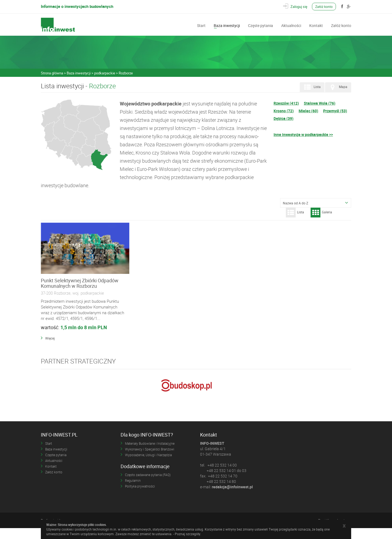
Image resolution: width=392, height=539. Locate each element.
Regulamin (133, 491)
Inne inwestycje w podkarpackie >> (303, 134)
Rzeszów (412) (286, 103)
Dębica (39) (284, 118)
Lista (312, 87)
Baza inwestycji (227, 25)
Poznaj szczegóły (187, 534)
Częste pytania (261, 25)
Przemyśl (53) (335, 111)
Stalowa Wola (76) (320, 103)
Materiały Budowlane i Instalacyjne (150, 454)
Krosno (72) (284, 111)
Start (201, 25)
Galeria (321, 213)
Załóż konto (324, 7)
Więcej (50, 349)
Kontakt (316, 25)
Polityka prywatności (140, 497)
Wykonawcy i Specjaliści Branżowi (150, 460)
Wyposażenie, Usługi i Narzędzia (148, 465)
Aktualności (291, 25)
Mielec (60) (308, 111)
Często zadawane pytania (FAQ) (148, 486)
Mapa (338, 87)
